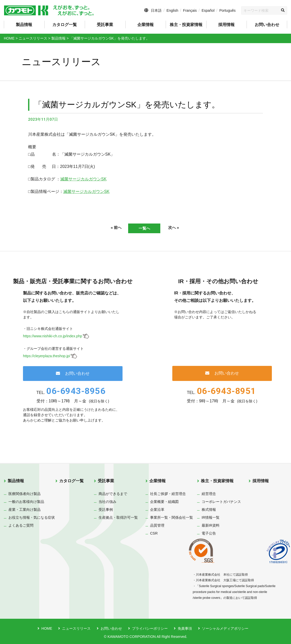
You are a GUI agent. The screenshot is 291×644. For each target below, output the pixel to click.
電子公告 (209, 533)
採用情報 (226, 25)
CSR (154, 533)
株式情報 (209, 510)
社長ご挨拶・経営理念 (168, 494)
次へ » (176, 228)
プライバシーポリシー (150, 628)
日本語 (156, 10)
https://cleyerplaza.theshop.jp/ (47, 356)
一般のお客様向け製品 (26, 502)
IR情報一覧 (211, 517)
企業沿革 (157, 510)
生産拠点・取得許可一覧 (118, 517)
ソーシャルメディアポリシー (225, 628)
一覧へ (144, 228)
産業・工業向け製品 (25, 510)
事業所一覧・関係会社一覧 (172, 517)
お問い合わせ (267, 25)
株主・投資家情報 (217, 481)
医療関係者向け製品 (25, 494)
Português (227, 10)
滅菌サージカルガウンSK (83, 179)
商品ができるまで (113, 494)
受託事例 (106, 510)
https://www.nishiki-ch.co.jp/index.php (53, 336)
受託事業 (106, 481)
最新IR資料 (211, 525)
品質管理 (157, 525)
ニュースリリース (76, 628)
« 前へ (114, 228)
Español (208, 10)
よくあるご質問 (21, 525)
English (172, 10)
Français (190, 10)
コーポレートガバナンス (221, 502)
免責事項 (185, 628)
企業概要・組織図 (164, 502)
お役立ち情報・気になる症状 (32, 517)
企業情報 (157, 481)
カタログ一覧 (65, 25)
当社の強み (107, 502)
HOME (47, 628)
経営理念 (209, 494)
